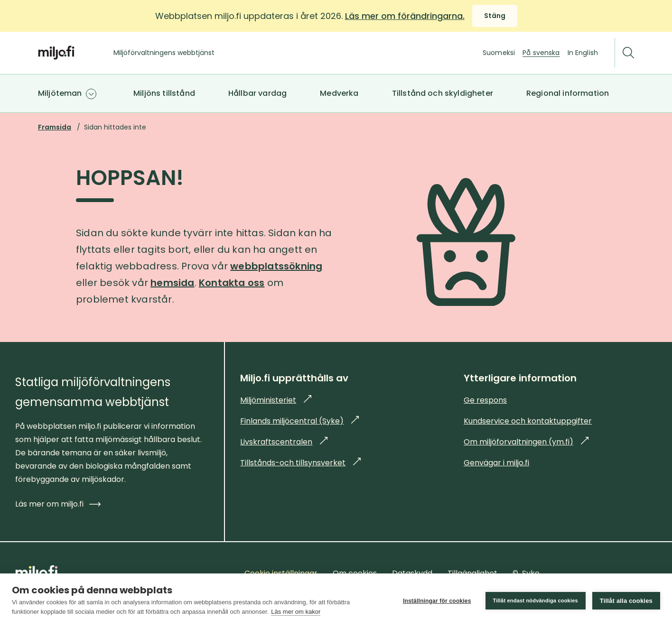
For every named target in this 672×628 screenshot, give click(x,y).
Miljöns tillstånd (164, 93)
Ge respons (485, 400)
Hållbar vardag (257, 93)
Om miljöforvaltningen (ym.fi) (526, 442)
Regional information (568, 93)
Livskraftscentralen (284, 442)
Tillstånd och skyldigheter (443, 93)
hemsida (172, 283)
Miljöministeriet (276, 400)
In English (583, 53)
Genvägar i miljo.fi (496, 463)
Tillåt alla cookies (626, 601)
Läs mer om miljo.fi (58, 504)
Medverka (339, 93)
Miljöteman (60, 93)
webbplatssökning (276, 266)
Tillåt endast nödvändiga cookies (536, 600)
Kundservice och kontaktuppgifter (528, 421)
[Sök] (628, 53)
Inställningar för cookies (437, 601)
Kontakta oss (232, 283)
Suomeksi (499, 53)
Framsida (55, 127)
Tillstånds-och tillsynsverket (300, 463)
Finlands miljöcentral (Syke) (299, 421)
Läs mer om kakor (296, 612)
